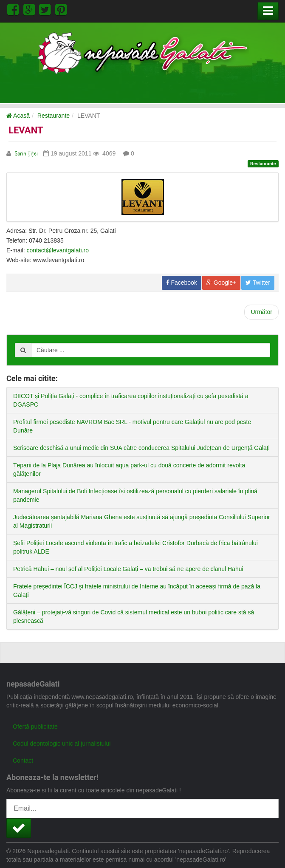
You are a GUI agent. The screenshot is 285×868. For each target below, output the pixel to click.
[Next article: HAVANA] (261, 312)
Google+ (221, 283)
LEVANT (26, 130)
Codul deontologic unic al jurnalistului (62, 744)
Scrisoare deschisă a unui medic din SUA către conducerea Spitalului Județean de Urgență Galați (141, 448)
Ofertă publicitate (35, 727)
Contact (23, 761)
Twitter (258, 283)
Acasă (18, 116)
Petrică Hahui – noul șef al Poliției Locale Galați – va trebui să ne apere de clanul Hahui (128, 569)
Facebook (182, 283)
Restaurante (54, 116)
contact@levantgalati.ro (58, 250)
